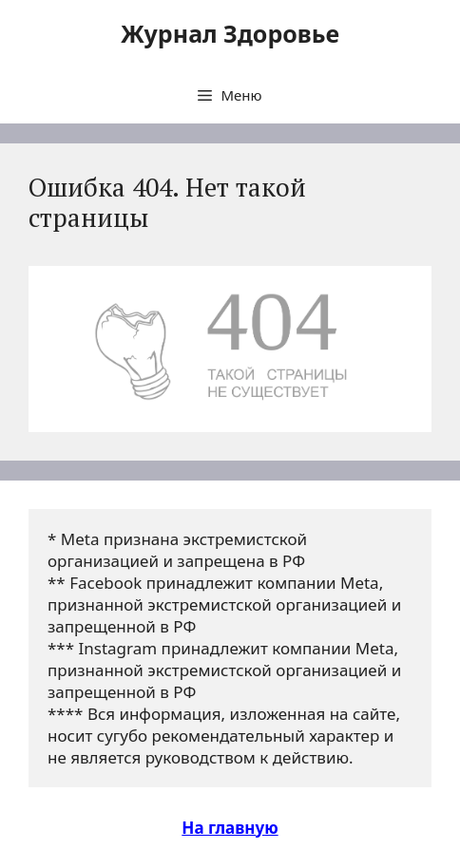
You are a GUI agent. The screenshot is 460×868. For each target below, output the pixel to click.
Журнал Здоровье (230, 33)
